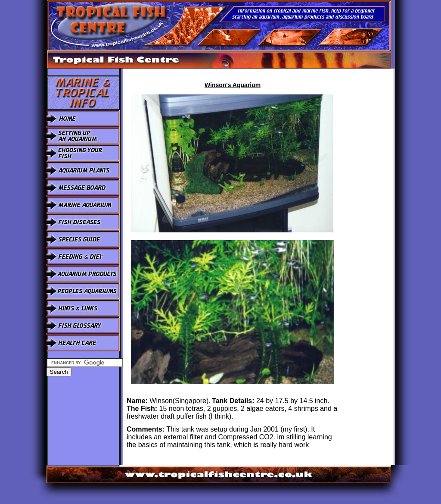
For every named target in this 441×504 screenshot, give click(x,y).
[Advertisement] (369, 198)
